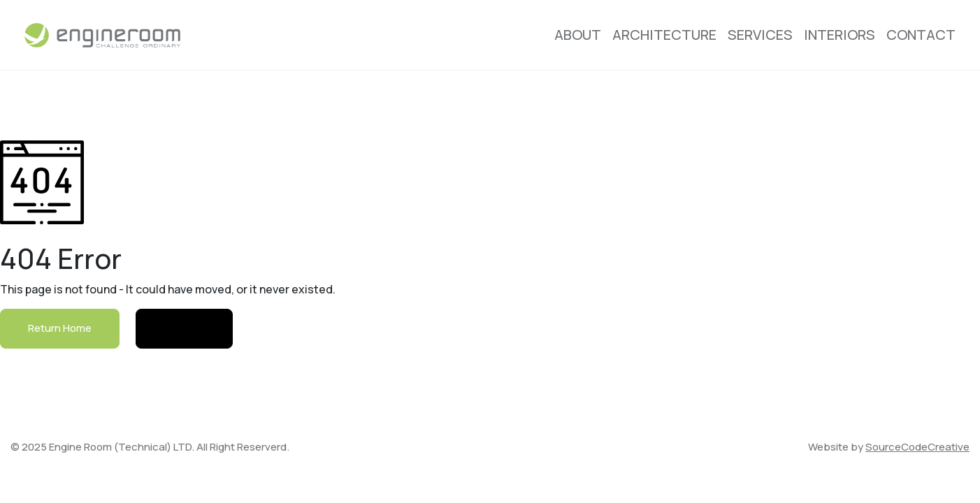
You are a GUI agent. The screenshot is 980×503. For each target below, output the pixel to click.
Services (760, 35)
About (578, 35)
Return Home (60, 328)
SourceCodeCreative (917, 447)
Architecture (664, 35)
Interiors (840, 35)
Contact (921, 35)
